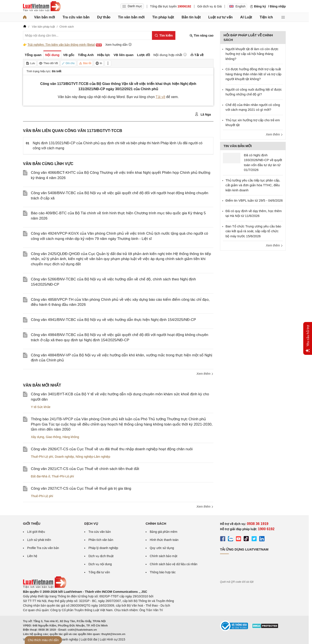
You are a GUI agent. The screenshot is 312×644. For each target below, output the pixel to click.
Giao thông (53, 437)
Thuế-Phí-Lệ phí (42, 457)
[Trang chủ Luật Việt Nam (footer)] (45, 587)
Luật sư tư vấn (220, 17)
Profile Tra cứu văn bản (43, 548)
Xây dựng (37, 437)
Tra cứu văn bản (76, 17)
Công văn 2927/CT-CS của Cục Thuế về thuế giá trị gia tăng (81, 488)
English (237, 6)
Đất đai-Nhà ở (41, 476)
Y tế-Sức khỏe (41, 407)
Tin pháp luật (163, 17)
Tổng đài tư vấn (99, 572)
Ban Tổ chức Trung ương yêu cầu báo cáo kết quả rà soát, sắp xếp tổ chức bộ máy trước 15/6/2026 (253, 231)
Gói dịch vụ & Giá (209, 6)
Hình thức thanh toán (164, 540)
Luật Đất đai (89, 639)
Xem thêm (205, 374)
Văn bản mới (45, 17)
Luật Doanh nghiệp (65, 639)
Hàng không (71, 437)
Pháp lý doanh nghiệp (103, 548)
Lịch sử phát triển (39, 540)
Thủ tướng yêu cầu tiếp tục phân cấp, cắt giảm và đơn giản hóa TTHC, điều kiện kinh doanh (253, 185)
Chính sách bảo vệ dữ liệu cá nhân (174, 564)
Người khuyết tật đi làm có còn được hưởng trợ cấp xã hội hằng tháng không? (252, 54)
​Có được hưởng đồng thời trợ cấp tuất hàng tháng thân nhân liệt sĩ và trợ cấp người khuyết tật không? (253, 74)
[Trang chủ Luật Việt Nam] (42, 6)
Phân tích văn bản (101, 540)
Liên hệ (32, 556)
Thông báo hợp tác (163, 572)
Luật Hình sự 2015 (113, 639)
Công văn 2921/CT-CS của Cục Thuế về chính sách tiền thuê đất (85, 469)
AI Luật (246, 17)
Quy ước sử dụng (162, 548)
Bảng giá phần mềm (164, 532)
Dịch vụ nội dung (100, 564)
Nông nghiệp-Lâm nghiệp (93, 457)
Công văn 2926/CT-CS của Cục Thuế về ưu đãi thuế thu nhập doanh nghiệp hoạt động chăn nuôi (112, 449)
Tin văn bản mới (131, 17)
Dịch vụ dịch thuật (101, 556)
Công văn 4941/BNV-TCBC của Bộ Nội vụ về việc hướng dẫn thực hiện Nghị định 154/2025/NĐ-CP (113, 320)
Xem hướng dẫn (119, 45)
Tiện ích (266, 17)
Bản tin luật (191, 17)
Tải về (160, 97)
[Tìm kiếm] (164, 35)
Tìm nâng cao (201, 36)
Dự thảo (104, 17)
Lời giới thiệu (36, 532)
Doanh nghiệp (64, 457)
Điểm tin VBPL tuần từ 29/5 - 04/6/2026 (254, 200)
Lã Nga (203, 114)
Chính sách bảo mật (164, 556)
